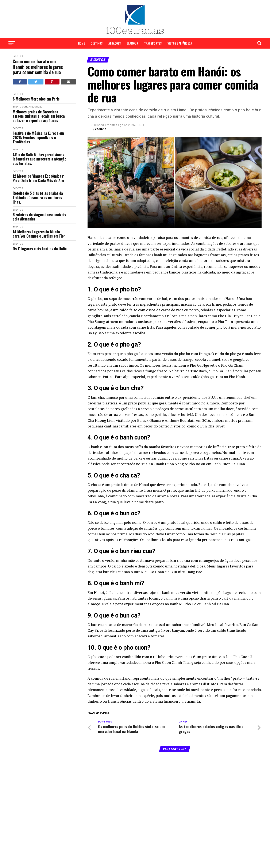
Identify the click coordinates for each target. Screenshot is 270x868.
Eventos (18, 56)
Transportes (153, 43)
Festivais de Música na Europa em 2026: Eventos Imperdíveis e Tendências (38, 137)
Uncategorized (33, 107)
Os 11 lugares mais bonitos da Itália (40, 249)
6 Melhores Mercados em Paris (36, 99)
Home (81, 43)
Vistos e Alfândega (180, 43)
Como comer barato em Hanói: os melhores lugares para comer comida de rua (38, 67)
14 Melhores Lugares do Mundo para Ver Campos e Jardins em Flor (39, 234)
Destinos (97, 43)
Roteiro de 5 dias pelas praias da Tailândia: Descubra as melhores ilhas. (38, 197)
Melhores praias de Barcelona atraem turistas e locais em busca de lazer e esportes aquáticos (39, 116)
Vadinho (101, 129)
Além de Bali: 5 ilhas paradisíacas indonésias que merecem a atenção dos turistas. (39, 159)
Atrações (115, 43)
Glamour (132, 43)
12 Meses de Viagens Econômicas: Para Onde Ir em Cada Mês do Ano (38, 178)
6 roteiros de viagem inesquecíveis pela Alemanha (39, 217)
